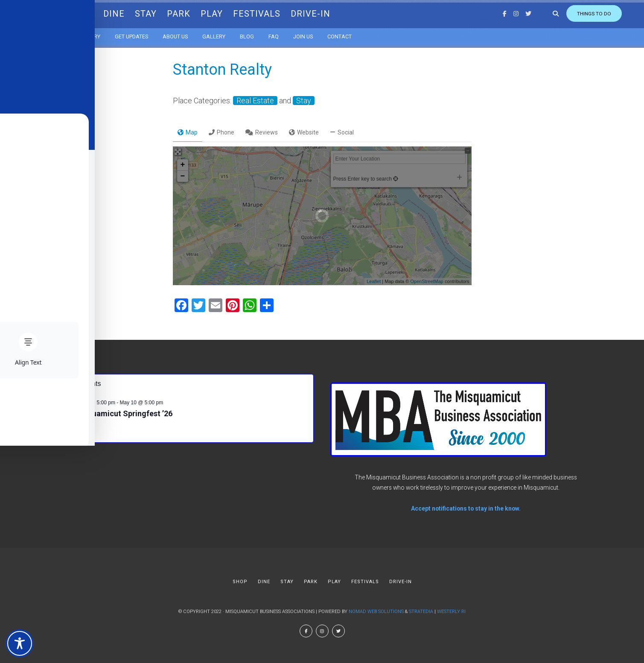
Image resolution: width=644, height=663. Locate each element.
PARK (191, 13)
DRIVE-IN (323, 13)
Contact (352, 34)
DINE (126, 13)
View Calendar (67, 433)
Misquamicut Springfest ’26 (124, 413)
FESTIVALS (269, 13)
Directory (99, 34)
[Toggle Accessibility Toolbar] (20, 643)
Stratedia (421, 612)
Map (188, 132)
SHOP (93, 13)
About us (188, 34)
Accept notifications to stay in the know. (466, 508)
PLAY (224, 13)
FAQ (286, 34)
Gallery (226, 34)
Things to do (571, 13)
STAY (158, 13)
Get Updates (144, 34)
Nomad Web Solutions (376, 612)
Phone (221, 132)
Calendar (57, 34)
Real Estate (255, 101)
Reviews (262, 132)
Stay (304, 101)
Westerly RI (451, 612)
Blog (259, 34)
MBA (52, 13)
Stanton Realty (222, 70)
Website (304, 132)
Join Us (315, 34)
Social (342, 132)
